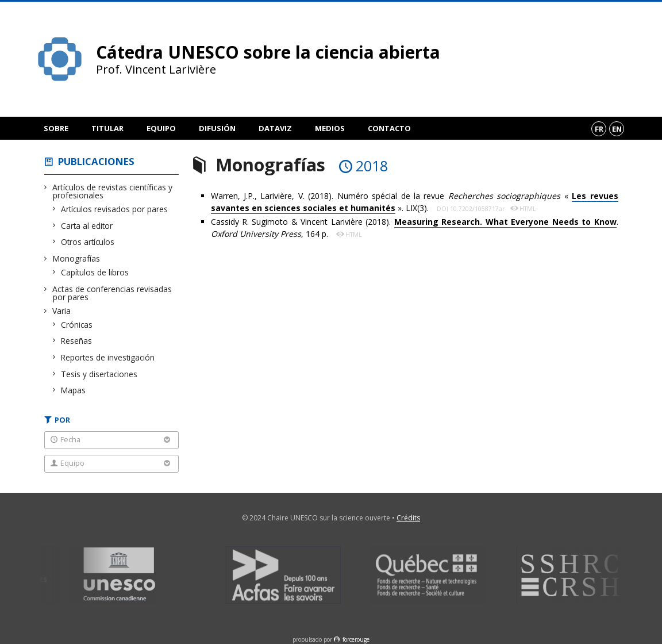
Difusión (217, 128)
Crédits (408, 518)
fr (599, 129)
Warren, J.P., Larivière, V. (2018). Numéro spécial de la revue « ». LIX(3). (415, 202)
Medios (330, 128)
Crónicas (77, 325)
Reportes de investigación (108, 357)
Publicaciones (96, 161)
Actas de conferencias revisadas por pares (112, 293)
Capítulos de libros (95, 272)
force (356, 639)
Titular (107, 128)
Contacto (389, 128)
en (617, 129)
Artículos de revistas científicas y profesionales (113, 191)
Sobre (56, 128)
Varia (62, 311)
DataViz (275, 128)
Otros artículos (88, 242)
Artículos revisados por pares (115, 209)
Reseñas (77, 341)
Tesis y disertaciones (99, 374)
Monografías (76, 258)
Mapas (74, 390)
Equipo (161, 128)
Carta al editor (87, 226)
